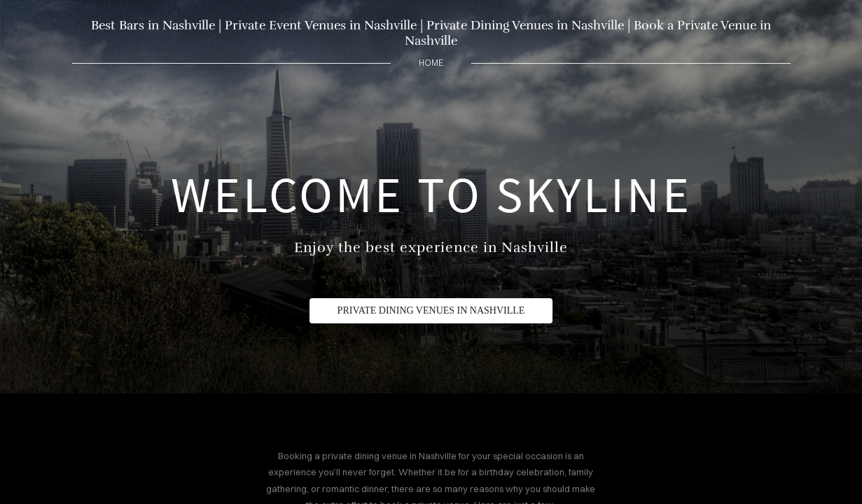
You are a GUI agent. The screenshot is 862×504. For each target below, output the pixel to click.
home (431, 63)
